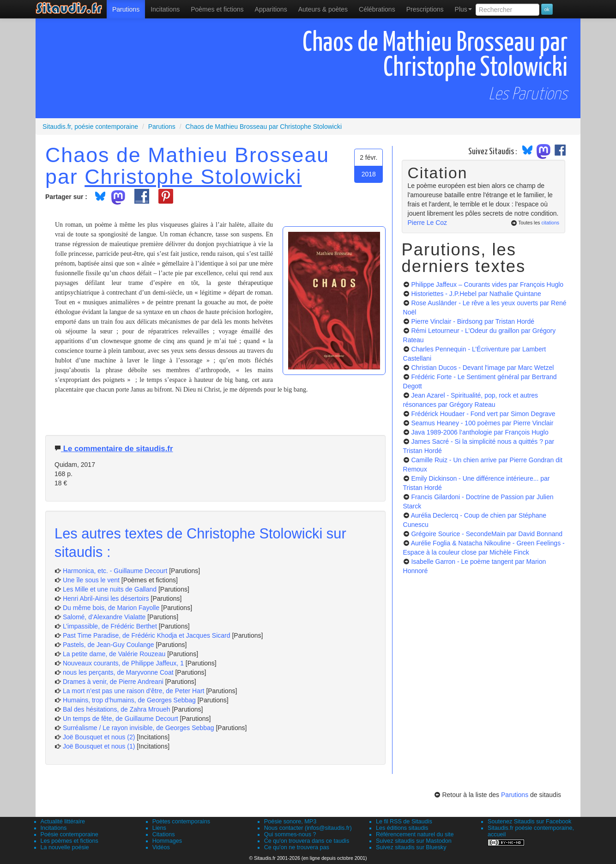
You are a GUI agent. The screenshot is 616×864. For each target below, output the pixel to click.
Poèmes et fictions (217, 9)
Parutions (126, 9)
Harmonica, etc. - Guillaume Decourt (115, 571)
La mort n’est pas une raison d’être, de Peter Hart (134, 691)
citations (550, 223)
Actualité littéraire (63, 822)
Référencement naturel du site (415, 834)
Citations (164, 834)
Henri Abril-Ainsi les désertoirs (106, 598)
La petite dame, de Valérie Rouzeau (114, 654)
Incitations (54, 828)
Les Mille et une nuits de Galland (110, 589)
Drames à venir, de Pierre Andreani (113, 682)
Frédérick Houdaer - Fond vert (483, 414)
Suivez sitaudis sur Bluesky (411, 847)
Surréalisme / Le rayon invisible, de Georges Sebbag (139, 728)
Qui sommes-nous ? (290, 834)
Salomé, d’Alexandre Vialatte (104, 617)
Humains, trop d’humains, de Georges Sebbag (129, 700)
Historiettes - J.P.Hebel (476, 294)
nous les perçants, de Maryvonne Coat (118, 672)
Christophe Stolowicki (193, 176)
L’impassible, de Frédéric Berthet (110, 626)
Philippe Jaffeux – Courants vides (487, 284)
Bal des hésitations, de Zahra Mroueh (117, 709)
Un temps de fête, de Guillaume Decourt (121, 719)
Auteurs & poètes (323, 9)
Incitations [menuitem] (165, 9)
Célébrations (377, 9)
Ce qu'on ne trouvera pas (297, 847)
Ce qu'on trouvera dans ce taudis (307, 841)
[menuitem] (126, 9)
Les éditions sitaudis (402, 828)
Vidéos (161, 847)
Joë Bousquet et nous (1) (99, 746)
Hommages (167, 841)
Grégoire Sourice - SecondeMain (487, 534)
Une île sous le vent (91, 580)
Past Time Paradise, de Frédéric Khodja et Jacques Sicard (147, 635)
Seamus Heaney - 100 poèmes (482, 423)
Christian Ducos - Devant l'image (482, 368)
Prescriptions (425, 9)
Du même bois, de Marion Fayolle (111, 608)
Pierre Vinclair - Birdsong (473, 321)
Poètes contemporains (181, 822)
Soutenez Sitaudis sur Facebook (529, 822)
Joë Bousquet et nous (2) (99, 737)
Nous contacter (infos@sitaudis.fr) (308, 828)
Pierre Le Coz (428, 223)
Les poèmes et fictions (69, 841)
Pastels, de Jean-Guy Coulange (109, 645)
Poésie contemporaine (69, 834)
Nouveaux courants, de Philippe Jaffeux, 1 (123, 663)
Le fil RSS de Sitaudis (404, 822)
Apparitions (271, 9)
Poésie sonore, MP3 (290, 822)
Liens (159, 828)
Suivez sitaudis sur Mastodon (414, 841)
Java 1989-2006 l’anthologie (480, 432)
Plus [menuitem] (463, 9)
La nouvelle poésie (65, 847)
